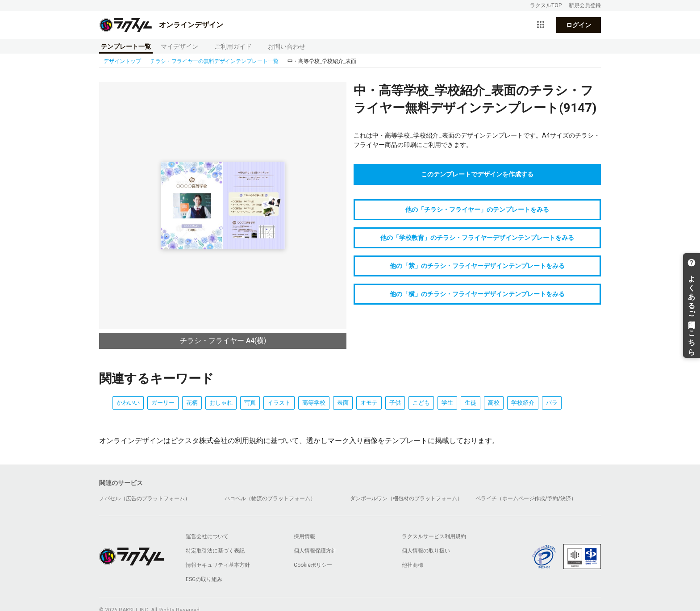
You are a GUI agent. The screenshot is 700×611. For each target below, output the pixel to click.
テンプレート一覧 (126, 46)
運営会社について (207, 536)
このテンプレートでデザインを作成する (477, 174)
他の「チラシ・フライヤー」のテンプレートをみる (477, 209)
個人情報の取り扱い (426, 551)
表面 (343, 403)
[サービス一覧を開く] (541, 25)
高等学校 (314, 403)
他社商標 (412, 565)
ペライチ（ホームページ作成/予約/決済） (526, 498)
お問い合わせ (287, 46)
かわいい (128, 403)
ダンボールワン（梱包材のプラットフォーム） (406, 498)
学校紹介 (523, 403)
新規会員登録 (585, 5)
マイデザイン (179, 46)
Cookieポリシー (313, 565)
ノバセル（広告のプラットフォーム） (145, 498)
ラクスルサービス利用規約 (434, 536)
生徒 (471, 403)
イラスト (279, 403)
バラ (552, 403)
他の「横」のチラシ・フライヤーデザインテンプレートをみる (477, 294)
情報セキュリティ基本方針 (218, 565)
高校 (494, 403)
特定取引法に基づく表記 (215, 551)
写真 (250, 403)
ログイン (579, 25)
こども (421, 403)
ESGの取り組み (204, 579)
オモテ (369, 403)
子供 (395, 403)
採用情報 (304, 536)
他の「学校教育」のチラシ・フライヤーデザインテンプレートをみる (477, 238)
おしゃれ (221, 403)
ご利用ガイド (233, 46)
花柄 (192, 403)
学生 (447, 403)
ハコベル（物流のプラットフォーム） (270, 498)
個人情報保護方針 (315, 551)
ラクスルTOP (546, 5)
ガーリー (163, 403)
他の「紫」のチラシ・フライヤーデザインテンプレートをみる (477, 266)
